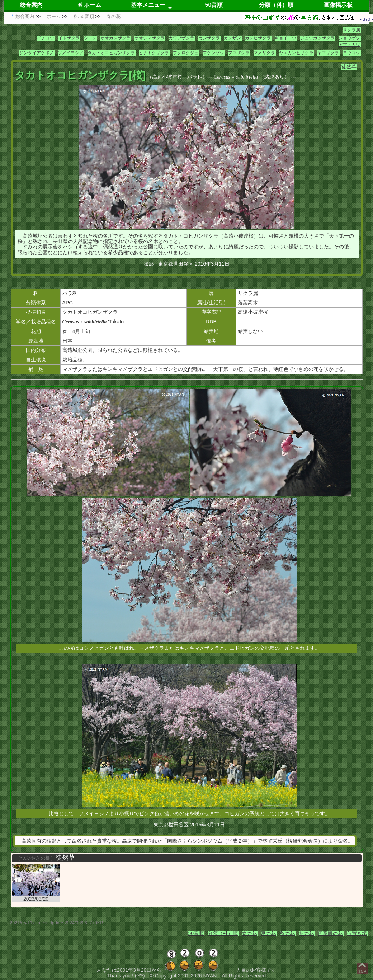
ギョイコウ (285, 38)
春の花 (249, 933)
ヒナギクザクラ (154, 53)
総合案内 (31, 5)
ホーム (89, 5)
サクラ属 (351, 30)
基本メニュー (148, 5)
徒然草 (349, 66)
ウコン (90, 38)
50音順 (214, 5)
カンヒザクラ (258, 38)
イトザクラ (69, 38)
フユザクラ (239, 53)
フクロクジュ (186, 53)
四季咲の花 (330, 933)
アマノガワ (349, 45)
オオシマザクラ (150, 38)
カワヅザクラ (181, 38)
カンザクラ (209, 38)
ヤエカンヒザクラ (296, 53)
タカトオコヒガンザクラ (111, 53)
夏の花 (268, 933)
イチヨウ (46, 38)
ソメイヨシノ (71, 53)
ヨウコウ (351, 53)
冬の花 (306, 933)
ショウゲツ (349, 38)
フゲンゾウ (213, 53)
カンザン (232, 38)
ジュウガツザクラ (317, 38)
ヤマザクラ (328, 53)
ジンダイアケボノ (37, 53)
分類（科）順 (276, 5)
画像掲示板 (338, 5)
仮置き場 (357, 933)
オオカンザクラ (115, 38)
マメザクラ (264, 53)
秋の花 (287, 933)
